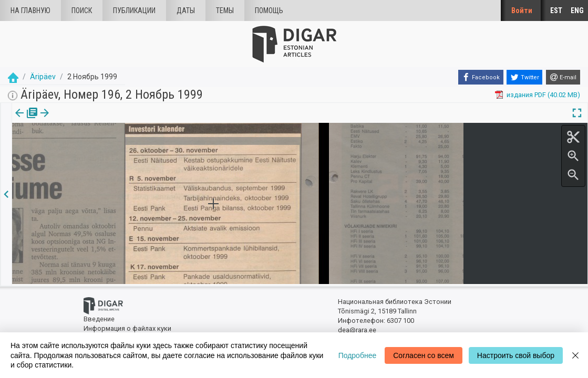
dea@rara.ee (357, 329)
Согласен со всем (424, 355)
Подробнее (358, 355)
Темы (225, 10)
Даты (186, 10)
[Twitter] (524, 77)
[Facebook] (481, 77)
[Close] (575, 355)
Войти (522, 10)
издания (25, 120)
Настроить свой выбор (516, 355)
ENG (577, 10)
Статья (70, 120)
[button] (86, 120)
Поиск (82, 10)
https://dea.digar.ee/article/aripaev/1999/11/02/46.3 (91, 149)
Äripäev (43, 77)
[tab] (25, 120)
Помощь (269, 10)
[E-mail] (563, 77)
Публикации (134, 10)
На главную (30, 10)
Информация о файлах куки (127, 327)
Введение (99, 318)
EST (556, 10)
